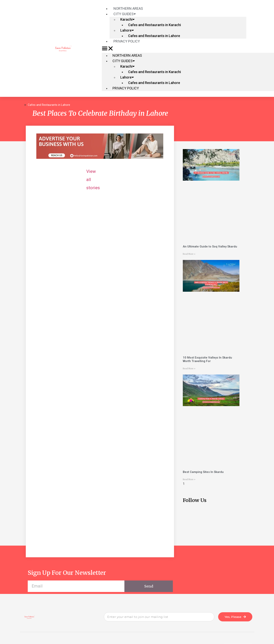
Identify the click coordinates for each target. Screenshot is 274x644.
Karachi (127, 19)
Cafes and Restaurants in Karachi (154, 25)
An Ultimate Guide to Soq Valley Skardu (210, 246)
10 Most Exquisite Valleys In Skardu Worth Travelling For (207, 359)
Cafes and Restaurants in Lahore (154, 36)
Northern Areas (127, 55)
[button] (174, 48)
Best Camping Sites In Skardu (203, 472)
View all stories (135, 171)
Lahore (127, 30)
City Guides (125, 14)
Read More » (189, 254)
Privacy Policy (127, 41)
